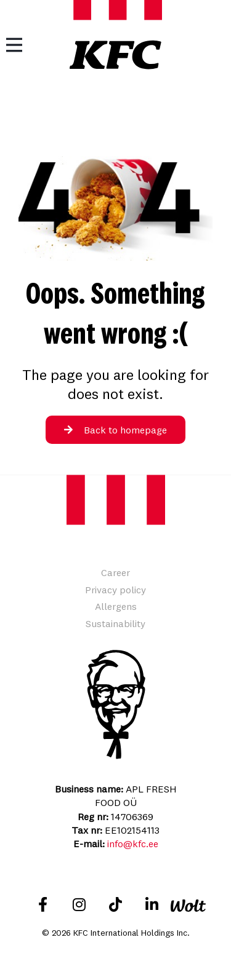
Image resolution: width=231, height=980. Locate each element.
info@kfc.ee (133, 844)
